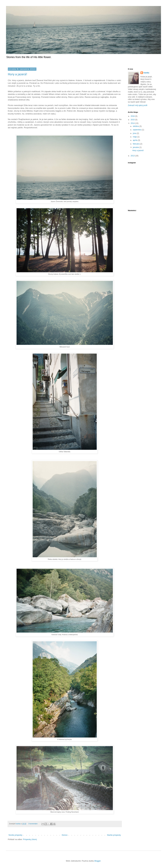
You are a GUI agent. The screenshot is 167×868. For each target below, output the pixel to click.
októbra (136, 126)
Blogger (98, 861)
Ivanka (146, 73)
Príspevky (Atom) (30, 839)
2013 (133, 156)
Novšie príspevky (15, 835)
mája (135, 137)
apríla (135, 140)
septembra (137, 130)
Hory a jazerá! (17, 74)
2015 (133, 120)
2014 (133, 123)
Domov (65, 835)
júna (135, 133)
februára (136, 144)
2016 (133, 116)
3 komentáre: (33, 824)
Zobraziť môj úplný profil (138, 105)
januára (136, 147)
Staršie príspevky (114, 835)
